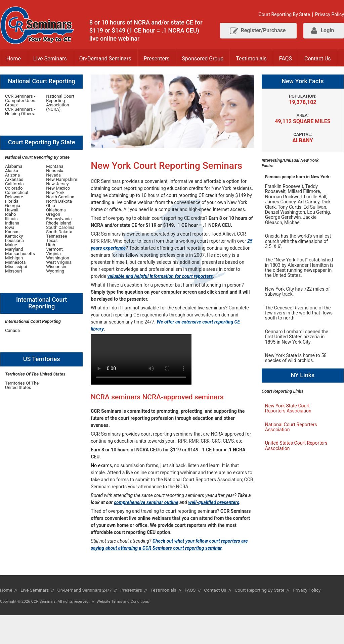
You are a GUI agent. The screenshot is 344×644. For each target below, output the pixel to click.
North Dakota (59, 201)
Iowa (10, 227)
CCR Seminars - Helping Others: (20, 111)
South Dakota (59, 232)
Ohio (51, 206)
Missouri (13, 271)
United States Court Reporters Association (296, 445)
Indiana (12, 223)
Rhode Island (59, 223)
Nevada (53, 175)
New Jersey (57, 184)
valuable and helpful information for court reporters (160, 276)
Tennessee (56, 236)
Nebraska (55, 171)
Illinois (11, 219)
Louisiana (14, 240)
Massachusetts (20, 254)
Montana (55, 166)
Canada (12, 330)
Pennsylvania (59, 219)
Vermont (54, 249)
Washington (58, 258)
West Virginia (59, 262)
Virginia (53, 254)
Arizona (12, 175)
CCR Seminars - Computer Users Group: (21, 101)
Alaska (12, 171)
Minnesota (15, 262)
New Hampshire (61, 179)
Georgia (13, 206)
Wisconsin (56, 267)
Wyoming (55, 271)
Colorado (14, 188)
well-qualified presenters (214, 502)
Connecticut (17, 192)
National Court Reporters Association (291, 427)
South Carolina (60, 227)
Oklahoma (56, 210)
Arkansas (14, 179)
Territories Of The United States (22, 385)
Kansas (12, 232)
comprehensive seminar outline (146, 502)
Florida (12, 201)
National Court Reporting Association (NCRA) (60, 103)
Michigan (14, 258)
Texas (52, 240)
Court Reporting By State (284, 15)
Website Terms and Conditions (123, 601)
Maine (11, 245)
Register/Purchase (258, 31)
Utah (51, 245)
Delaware (14, 197)
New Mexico (58, 188)
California (14, 184)
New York (55, 192)
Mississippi (16, 267)
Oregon (53, 214)
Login (322, 31)
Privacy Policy (330, 15)
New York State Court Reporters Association (288, 408)
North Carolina (60, 197)
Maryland (14, 249)
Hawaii (12, 210)
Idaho (11, 214)
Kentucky (14, 236)
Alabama (14, 166)
